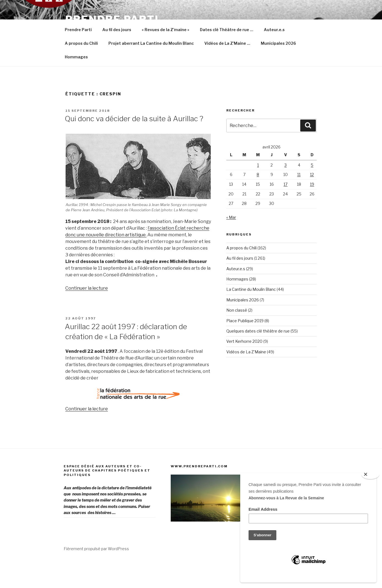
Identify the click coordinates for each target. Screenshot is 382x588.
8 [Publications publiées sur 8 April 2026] (258, 201)
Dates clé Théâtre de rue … (227, 56)
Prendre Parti (112, 19)
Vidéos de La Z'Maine (246, 378)
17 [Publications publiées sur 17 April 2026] (286, 211)
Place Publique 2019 (245, 347)
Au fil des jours (117, 56)
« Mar (231, 244)
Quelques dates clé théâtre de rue (258, 357)
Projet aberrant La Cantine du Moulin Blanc (151, 70)
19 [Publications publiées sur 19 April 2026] (312, 211)
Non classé (237, 337)
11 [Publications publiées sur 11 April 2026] (299, 201)
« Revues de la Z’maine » (166, 56)
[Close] (370, 475)
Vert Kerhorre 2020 (244, 368)
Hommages (76, 83)
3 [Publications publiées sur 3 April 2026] (286, 191)
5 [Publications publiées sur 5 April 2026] (312, 191)
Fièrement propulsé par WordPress (96, 575)
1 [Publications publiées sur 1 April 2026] (258, 191)
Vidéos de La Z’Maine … (227, 70)
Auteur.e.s (274, 56)
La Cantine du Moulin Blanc (251, 316)
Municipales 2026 (278, 70)
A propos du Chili (81, 70)
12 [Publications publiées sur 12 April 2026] (312, 201)
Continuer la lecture (87, 315)
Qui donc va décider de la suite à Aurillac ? (134, 145)
